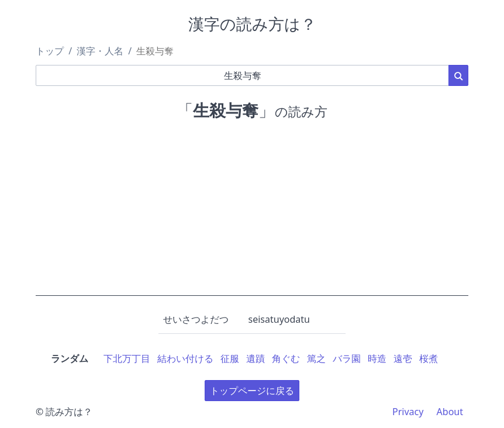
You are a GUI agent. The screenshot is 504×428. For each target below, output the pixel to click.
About (450, 412)
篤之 (316, 358)
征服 (230, 358)
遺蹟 (256, 358)
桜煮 (429, 358)
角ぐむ (286, 358)
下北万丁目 (127, 358)
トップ (50, 51)
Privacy (408, 412)
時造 (377, 358)
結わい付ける (185, 358)
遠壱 (403, 358)
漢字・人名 (100, 51)
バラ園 (347, 358)
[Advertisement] (252, 214)
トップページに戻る (252, 391)
